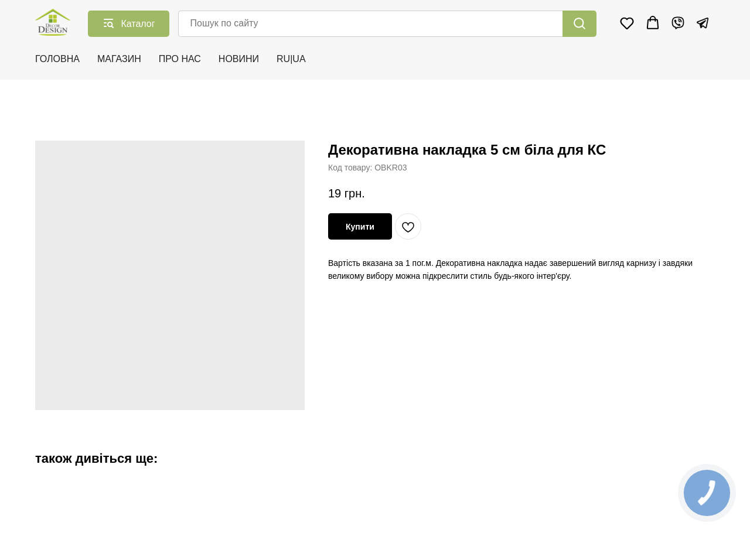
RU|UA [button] (291, 59)
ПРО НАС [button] (180, 59)
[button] (627, 23)
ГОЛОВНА (57, 59)
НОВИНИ (239, 59)
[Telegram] (703, 23)
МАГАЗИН (119, 59)
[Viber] (678, 23)
